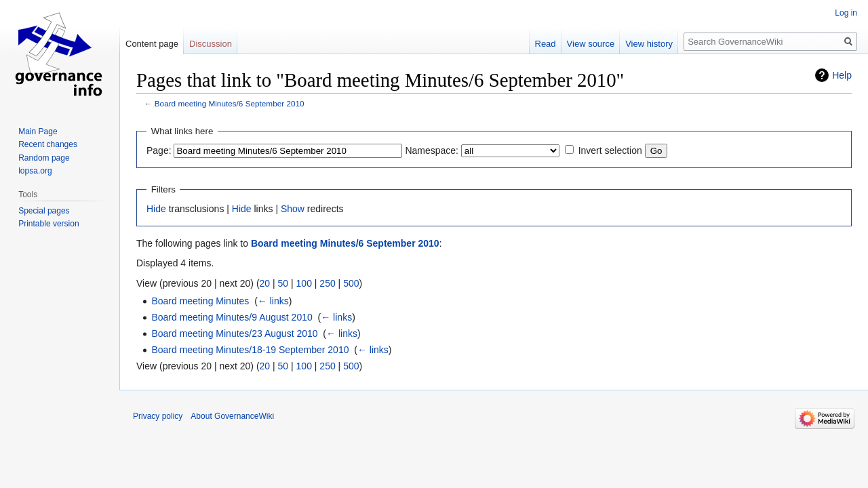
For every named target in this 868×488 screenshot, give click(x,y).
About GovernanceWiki (232, 416)
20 (265, 283)
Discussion (211, 44)
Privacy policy (158, 416)
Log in (846, 13)
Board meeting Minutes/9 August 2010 (232, 317)
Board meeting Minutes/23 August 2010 (234, 333)
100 (304, 283)
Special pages (44, 211)
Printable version (48, 224)
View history (649, 44)
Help (842, 75)
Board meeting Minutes (200, 301)
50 (283, 283)
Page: (159, 150)
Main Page (38, 131)
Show (293, 209)
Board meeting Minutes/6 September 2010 (230, 103)
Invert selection (610, 150)
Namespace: (432, 150)
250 (327, 283)
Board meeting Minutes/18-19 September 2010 (250, 350)
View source (591, 44)
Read (546, 44)
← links (273, 301)
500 (351, 283)
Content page (152, 44)
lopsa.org (35, 171)
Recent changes (48, 144)
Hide (156, 209)
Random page (44, 158)
